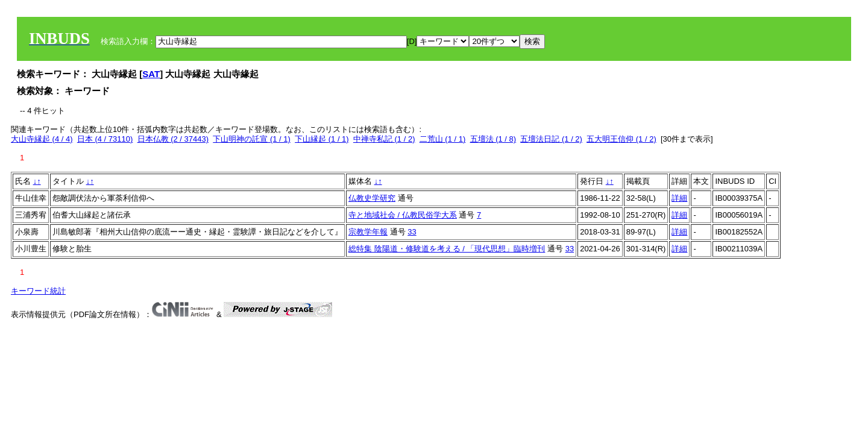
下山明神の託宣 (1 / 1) (252, 139)
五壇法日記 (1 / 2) (551, 139)
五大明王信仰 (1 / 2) (621, 139)
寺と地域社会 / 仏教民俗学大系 (403, 215)
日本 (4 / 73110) (105, 139)
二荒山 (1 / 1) (443, 139)
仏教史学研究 (372, 198)
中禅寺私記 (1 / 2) (384, 139)
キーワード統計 (38, 291)
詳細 (679, 198)
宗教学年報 (368, 232)
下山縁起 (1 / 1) (322, 139)
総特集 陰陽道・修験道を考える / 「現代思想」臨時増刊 (447, 249)
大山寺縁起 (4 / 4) (42, 139)
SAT (151, 74)
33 (412, 232)
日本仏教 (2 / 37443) (173, 139)
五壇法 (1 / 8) (493, 139)
